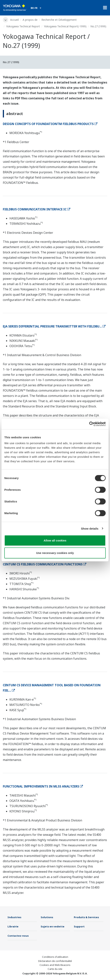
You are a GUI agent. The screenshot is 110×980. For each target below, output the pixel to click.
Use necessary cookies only (55, 553)
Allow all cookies (55, 540)
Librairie (13, 926)
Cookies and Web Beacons (55, 965)
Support (79, 926)
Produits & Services (86, 917)
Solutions (47, 917)
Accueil (14, 20)
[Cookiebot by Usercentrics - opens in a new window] (89, 424)
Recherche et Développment (59, 20)
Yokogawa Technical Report (23, 26)
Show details (90, 528)
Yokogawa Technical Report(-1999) (65, 26)
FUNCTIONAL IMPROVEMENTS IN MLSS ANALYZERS (43, 786)
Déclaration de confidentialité (55, 961)
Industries (14, 917)
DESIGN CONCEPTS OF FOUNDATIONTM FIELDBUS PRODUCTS (50, 124)
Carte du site (55, 969)
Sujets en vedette (53, 926)
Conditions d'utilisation (55, 957)
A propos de (30, 20)
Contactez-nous (18, 936)
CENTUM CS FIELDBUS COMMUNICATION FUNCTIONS (45, 564)
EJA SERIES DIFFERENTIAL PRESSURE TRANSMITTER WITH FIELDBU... (54, 326)
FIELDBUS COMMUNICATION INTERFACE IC (37, 209)
